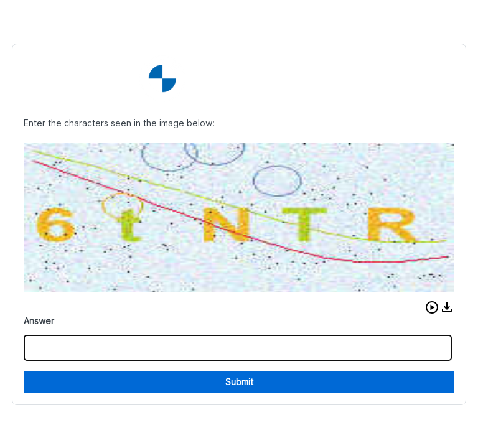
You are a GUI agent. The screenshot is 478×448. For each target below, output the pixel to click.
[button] (432, 307)
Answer (39, 321)
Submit (239, 382)
